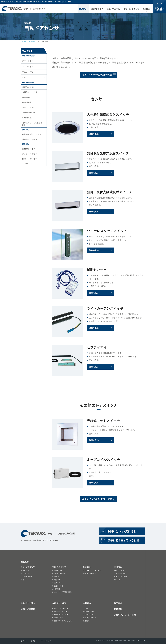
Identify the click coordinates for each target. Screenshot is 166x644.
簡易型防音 (27, 102)
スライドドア (26, 570)
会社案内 (146, 9)
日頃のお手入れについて (61, 611)
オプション (27, 163)
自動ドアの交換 (113, 9)
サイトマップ (46, 641)
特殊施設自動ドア (30, 139)
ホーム (24, 41)
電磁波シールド (29, 112)
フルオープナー (29, 72)
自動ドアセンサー (30, 159)
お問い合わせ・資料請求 (125, 615)
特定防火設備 (28, 87)
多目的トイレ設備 (30, 92)
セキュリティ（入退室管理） (32, 124)
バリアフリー (28, 107)
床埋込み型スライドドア (33, 134)
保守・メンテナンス (131, 9)
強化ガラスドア (29, 149)
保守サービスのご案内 (60, 615)
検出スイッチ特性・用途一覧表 (97, 74)
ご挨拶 (85, 608)
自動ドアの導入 (97, 9)
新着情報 (118, 609)
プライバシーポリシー (29, 641)
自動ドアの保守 (59, 603)
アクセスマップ (89, 615)
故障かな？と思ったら (60, 608)
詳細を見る (94, 134)
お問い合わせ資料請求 (160, 9)
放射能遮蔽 (27, 117)
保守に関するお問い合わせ (123, 540)
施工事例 (118, 603)
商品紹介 (83, 9)
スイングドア (26, 573)
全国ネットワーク (90, 618)
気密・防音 (27, 97)
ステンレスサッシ (30, 154)
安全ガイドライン (58, 618)
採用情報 (86, 621)
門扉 (22, 580)
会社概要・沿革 (88, 611)
